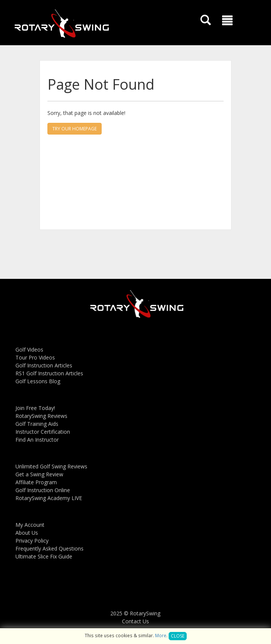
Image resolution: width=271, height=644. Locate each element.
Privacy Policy (32, 541)
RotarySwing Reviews (41, 416)
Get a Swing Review (39, 474)
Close (178, 636)
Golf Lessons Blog (38, 381)
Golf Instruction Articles (44, 365)
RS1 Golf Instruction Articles (49, 373)
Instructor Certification (43, 432)
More (161, 635)
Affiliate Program (36, 482)
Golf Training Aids (37, 424)
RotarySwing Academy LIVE (49, 498)
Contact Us (135, 621)
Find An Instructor (37, 440)
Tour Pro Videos (35, 357)
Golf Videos (29, 350)
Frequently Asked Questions (49, 548)
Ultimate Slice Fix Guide (44, 556)
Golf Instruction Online (43, 490)
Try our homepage (75, 129)
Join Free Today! (35, 408)
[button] (227, 20)
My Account (30, 525)
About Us (27, 533)
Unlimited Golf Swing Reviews (51, 466)
